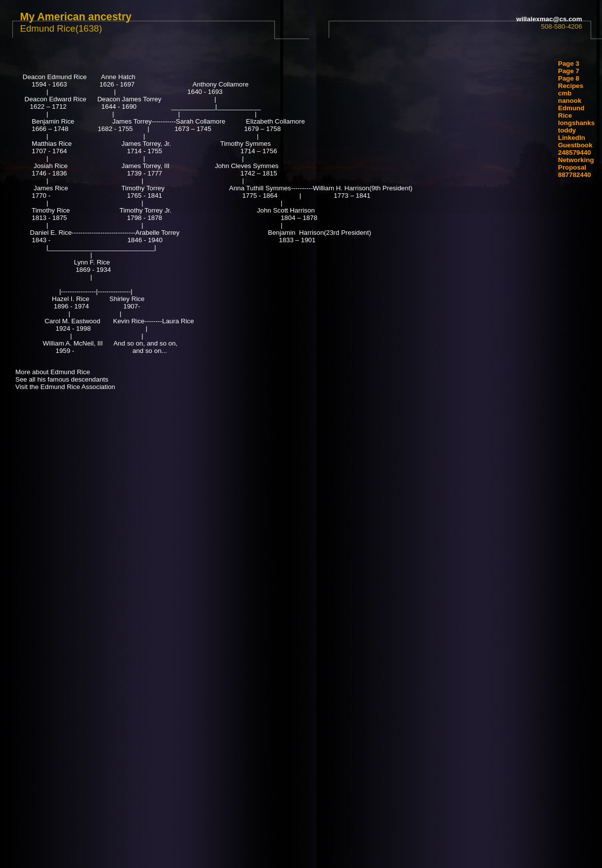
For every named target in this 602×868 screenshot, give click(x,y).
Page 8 (569, 78)
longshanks (576, 123)
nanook (570, 101)
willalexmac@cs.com (549, 19)
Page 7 (569, 71)
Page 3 (569, 64)
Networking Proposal (576, 164)
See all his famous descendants (62, 379)
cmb (565, 93)
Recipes (571, 86)
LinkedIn (572, 138)
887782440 (575, 175)
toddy (567, 130)
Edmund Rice (571, 112)
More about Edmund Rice (53, 372)
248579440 (575, 152)
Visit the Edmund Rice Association (65, 387)
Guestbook (575, 145)
